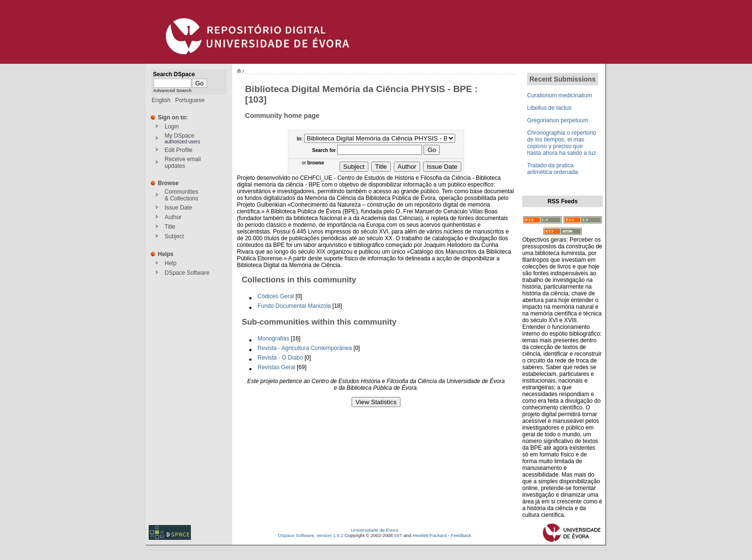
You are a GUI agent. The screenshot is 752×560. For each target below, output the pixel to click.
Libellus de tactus (549, 108)
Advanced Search (172, 90)
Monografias (273, 338)
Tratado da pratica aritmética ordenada (552, 169)
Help (170, 263)
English (161, 100)
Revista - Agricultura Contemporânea (305, 348)
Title (170, 227)
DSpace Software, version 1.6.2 (311, 535)
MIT (398, 535)
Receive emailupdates (182, 163)
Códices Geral (276, 296)
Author (173, 217)
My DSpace (179, 136)
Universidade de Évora (375, 530)
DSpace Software (187, 273)
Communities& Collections (181, 195)
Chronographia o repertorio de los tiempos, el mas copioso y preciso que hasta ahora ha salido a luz (562, 143)
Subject (174, 236)
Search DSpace (174, 74)
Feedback (461, 535)
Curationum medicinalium (559, 95)
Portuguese (190, 100)
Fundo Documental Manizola (294, 306)
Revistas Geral (276, 367)
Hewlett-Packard (429, 535)
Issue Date (178, 208)
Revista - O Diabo (280, 358)
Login (171, 127)
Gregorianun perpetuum (558, 120)
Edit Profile (178, 150)
